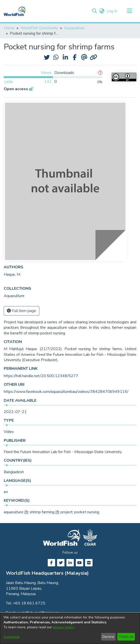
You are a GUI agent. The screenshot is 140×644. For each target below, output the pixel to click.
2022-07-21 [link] (15, 412)
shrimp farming (42, 512)
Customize (11, 637)
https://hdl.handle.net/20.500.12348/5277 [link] (41, 376)
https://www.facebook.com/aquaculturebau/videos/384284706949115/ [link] (66, 392)
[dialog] (70, 628)
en (6, 492)
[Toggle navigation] (129, 11)
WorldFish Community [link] (39, 28)
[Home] (15, 11)
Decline (108, 637)
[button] (94, 11)
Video (9, 432)
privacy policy (63, 627)
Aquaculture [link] (74, 28)
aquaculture (14, 512)
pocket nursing (87, 512)
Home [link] (9, 28)
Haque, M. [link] (12, 274)
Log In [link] (112, 11)
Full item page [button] (22, 311)
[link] (14, 296)
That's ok (126, 637)
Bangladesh (14, 472)
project (67, 512)
